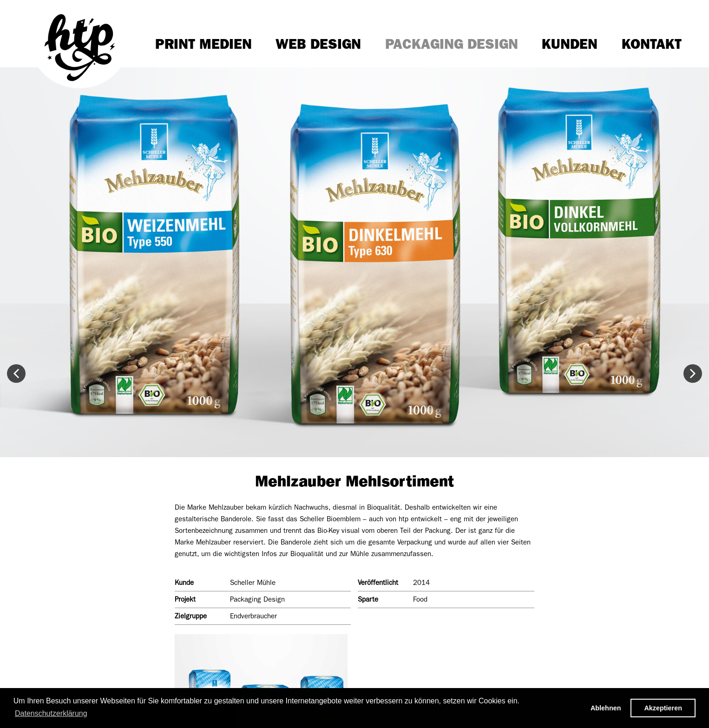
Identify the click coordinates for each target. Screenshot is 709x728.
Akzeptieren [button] (663, 708)
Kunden (570, 44)
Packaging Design (452, 44)
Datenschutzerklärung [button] (51, 713)
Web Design (318, 44)
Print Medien (204, 44)
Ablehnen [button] (606, 708)
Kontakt (652, 44)
